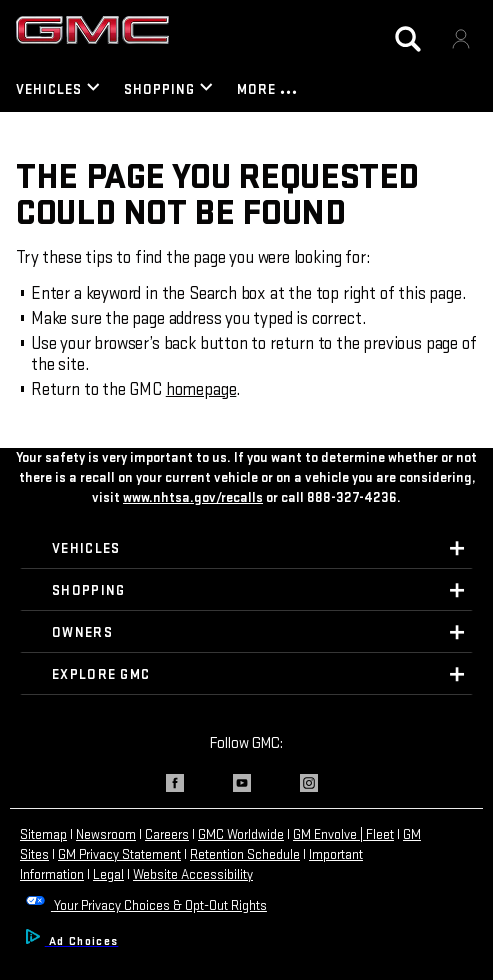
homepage (201, 389)
